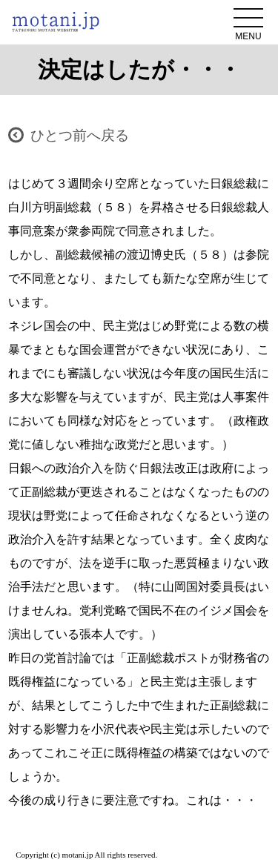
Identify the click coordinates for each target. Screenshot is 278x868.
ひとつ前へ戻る (80, 135)
